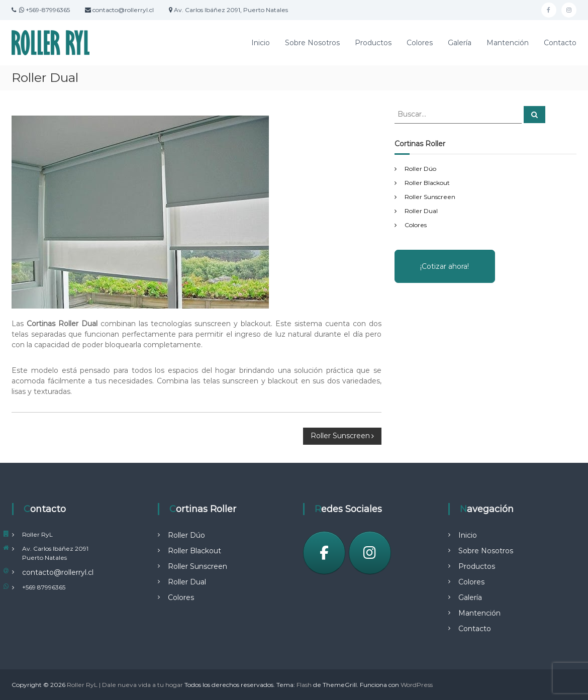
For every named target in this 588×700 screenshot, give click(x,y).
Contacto (560, 43)
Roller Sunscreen (430, 197)
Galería (460, 43)
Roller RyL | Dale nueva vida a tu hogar (125, 685)
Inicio (261, 43)
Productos (373, 43)
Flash (304, 685)
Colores (420, 43)
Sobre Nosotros (312, 43)
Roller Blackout (427, 183)
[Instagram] (370, 553)
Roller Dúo (420, 169)
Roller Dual (421, 211)
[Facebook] (324, 553)
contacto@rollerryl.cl (58, 572)
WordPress (417, 685)
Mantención (508, 43)
